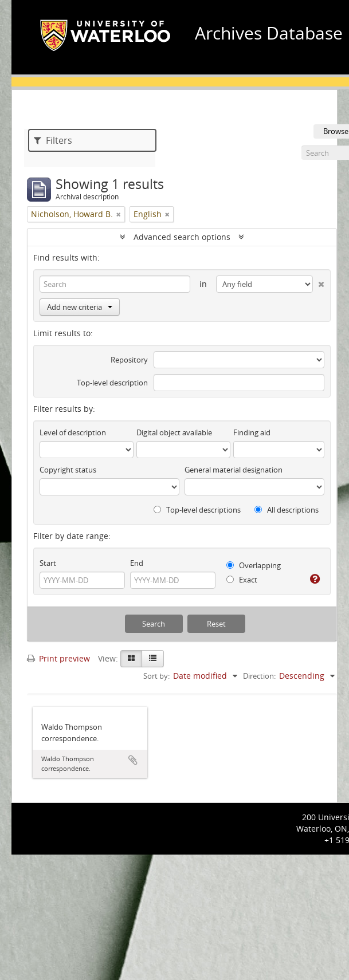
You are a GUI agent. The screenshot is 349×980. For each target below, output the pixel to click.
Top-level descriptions (197, 510)
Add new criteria (80, 307)
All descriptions (287, 510)
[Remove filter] (119, 214)
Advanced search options (182, 237)
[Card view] (131, 659)
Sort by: (156, 676)
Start (48, 563)
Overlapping (254, 565)
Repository (129, 360)
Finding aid (252, 432)
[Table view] (153, 659)
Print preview (58, 658)
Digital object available (174, 432)
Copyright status (68, 470)
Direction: (259, 676)
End (137, 563)
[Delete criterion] (319, 282)
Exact (242, 580)
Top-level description (112, 383)
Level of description (73, 432)
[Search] (115, 284)
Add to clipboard (133, 760)
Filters (53, 140)
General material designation (234, 470)
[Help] (314, 579)
